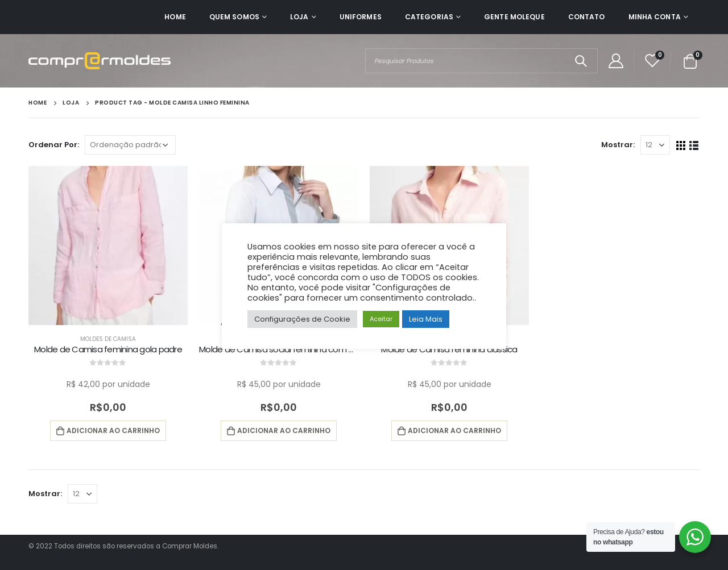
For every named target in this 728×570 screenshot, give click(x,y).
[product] (108, 246)
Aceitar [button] (381, 319)
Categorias (429, 17)
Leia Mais (426, 319)
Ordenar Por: (54, 145)
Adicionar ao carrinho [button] (113, 430)
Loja (299, 17)
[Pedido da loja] (130, 145)
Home (175, 17)
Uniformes (361, 17)
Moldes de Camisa (108, 339)
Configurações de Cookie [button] (302, 319)
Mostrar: (618, 145)
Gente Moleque (514, 17)
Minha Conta (655, 17)
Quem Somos (234, 17)
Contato (587, 17)
